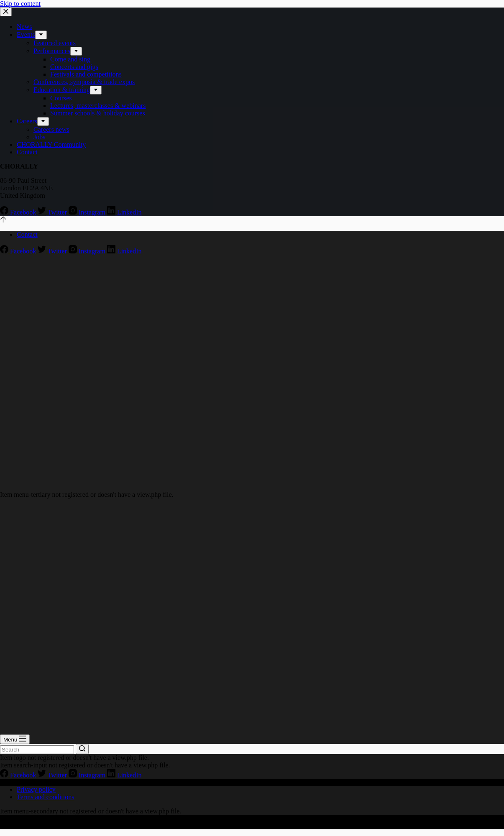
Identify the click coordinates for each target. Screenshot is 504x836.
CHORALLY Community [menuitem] (51, 144)
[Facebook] (19, 212)
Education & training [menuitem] (62, 90)
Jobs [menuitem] (39, 137)
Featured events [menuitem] (55, 43)
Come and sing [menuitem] (70, 59)
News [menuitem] (24, 27)
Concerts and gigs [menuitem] (74, 67)
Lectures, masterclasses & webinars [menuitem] (98, 106)
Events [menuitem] (26, 35)
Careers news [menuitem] (51, 129)
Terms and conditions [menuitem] (46, 797)
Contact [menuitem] (27, 152)
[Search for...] (37, 750)
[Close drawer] (6, 12)
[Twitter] (53, 212)
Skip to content (20, 4)
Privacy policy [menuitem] (36, 789)
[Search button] (82, 749)
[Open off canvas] (15, 739)
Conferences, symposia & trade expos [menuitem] (84, 82)
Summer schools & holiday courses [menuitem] (98, 113)
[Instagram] (88, 212)
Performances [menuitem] (52, 51)
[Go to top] (3, 220)
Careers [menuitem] (27, 121)
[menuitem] (41, 35)
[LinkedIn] (124, 212)
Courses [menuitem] (61, 98)
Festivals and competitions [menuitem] (86, 74)
